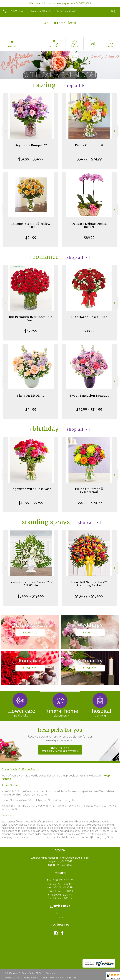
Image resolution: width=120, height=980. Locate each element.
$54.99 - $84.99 (31, 159)
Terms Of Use (12, 978)
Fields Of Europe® (89, 145)
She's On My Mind (31, 396)
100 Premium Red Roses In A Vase (31, 319)
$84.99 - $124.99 (31, 596)
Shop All (72, 86)
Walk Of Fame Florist (60, 23)
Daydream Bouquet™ (31, 145)
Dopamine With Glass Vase (31, 489)
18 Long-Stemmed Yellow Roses (31, 225)
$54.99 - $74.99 (89, 159)
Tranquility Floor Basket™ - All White (31, 584)
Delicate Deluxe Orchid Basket (89, 225)
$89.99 (89, 238)
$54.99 (31, 410)
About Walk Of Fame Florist (20, 769)
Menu (12, 46)
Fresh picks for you (60, 734)
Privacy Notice (30, 978)
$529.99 (31, 331)
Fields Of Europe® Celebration (89, 490)
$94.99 (31, 238)
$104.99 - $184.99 (89, 596)
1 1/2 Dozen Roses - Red (89, 317)
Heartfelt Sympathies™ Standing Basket (89, 584)
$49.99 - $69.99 (31, 503)
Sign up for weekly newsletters (60, 750)
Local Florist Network (52, 978)
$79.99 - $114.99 (89, 410)
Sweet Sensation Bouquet (89, 396)
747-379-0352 (16, 11)
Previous (5, 131)
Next (115, 131)
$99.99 (89, 331)
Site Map (72, 978)
